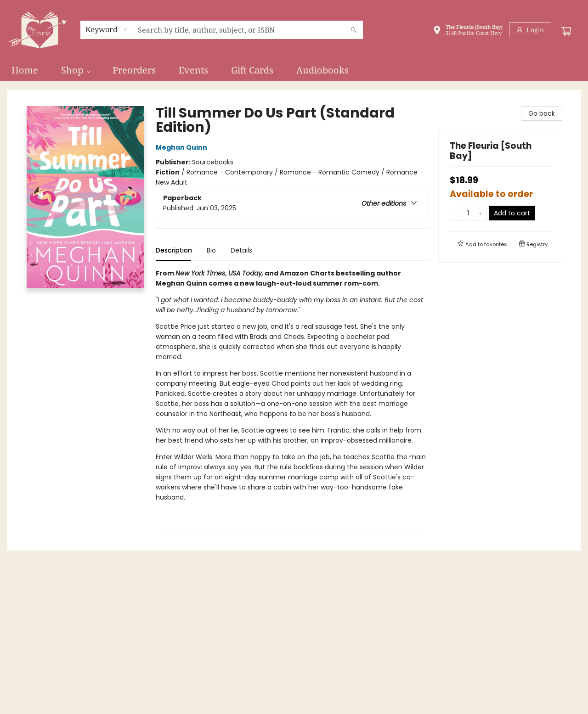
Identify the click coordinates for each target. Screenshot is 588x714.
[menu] (294, 70)
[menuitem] (25, 70)
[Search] (354, 30)
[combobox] (107, 29)
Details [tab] (241, 250)
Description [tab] (174, 250)
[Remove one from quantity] (456, 213)
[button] (468, 31)
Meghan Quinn (183, 147)
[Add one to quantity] (480, 213)
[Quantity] (468, 213)
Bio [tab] (211, 250)
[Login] (530, 30)
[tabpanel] (292, 399)
